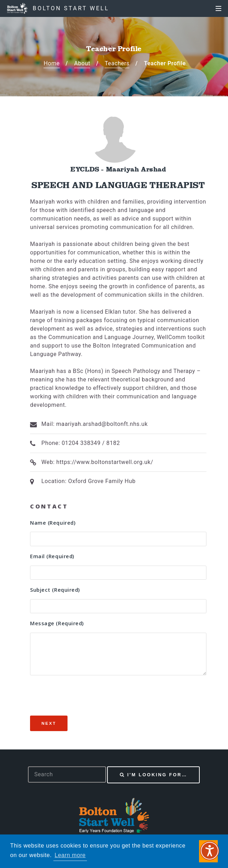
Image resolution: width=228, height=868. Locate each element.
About (82, 63)
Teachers (117, 63)
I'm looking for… (157, 775)
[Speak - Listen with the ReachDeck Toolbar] (210, 851)
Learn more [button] (70, 855)
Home (51, 63)
